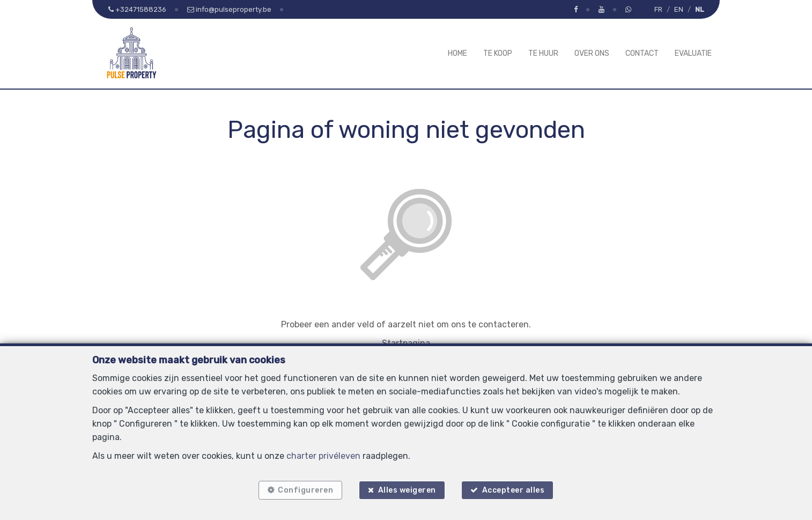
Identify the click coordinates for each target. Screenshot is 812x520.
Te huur (543, 53)
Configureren (304, 489)
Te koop (498, 53)
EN (679, 9)
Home (457, 53)
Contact (642, 53)
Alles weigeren (407, 489)
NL (699, 9)
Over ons (592, 53)
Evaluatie (693, 53)
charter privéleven (323, 454)
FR (658, 9)
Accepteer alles (515, 489)
